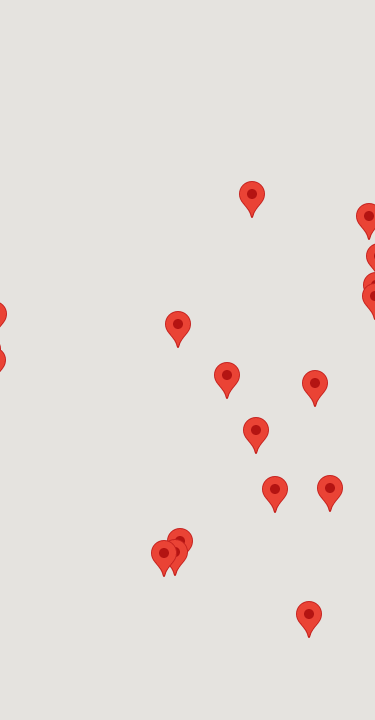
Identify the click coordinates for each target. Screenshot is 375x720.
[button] (315, 388)
